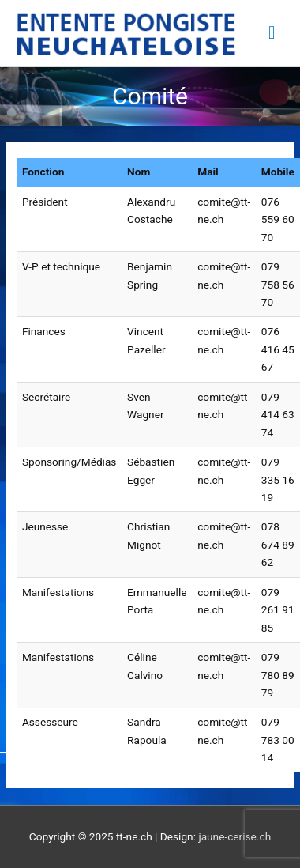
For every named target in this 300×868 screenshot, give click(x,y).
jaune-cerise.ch (234, 836)
